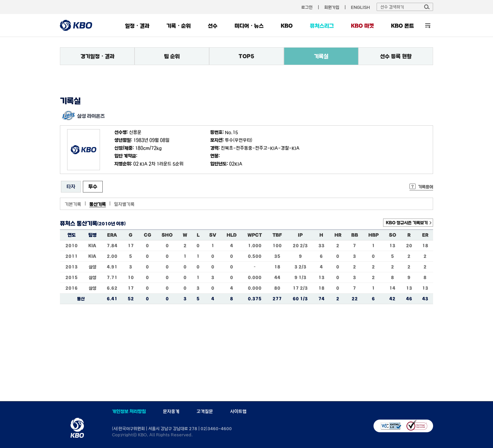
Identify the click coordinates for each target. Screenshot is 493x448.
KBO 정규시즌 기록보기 (407, 223)
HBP (374, 235)
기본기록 (73, 204)
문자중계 (171, 411)
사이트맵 (238, 411)
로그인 (307, 7)
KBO (287, 26)
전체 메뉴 (428, 26)
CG (148, 235)
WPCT (255, 235)
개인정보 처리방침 (129, 411)
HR (338, 235)
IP (300, 235)
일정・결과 (137, 26)
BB (355, 235)
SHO (167, 235)
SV (213, 235)
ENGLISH (360, 7)
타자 (71, 186)
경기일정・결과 (97, 56)
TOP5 (246, 56)
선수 (213, 26)
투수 (93, 186)
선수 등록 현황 (396, 56)
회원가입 (332, 7)
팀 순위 (172, 56)
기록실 (321, 56)
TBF (277, 235)
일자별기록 (124, 204)
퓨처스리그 (322, 26)
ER (425, 235)
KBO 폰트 (402, 26)
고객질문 (205, 411)
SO (393, 235)
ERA (112, 235)
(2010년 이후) (111, 224)
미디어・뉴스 (249, 26)
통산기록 (98, 204)
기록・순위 (179, 26)
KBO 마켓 (362, 26)
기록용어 (426, 187)
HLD (232, 235)
